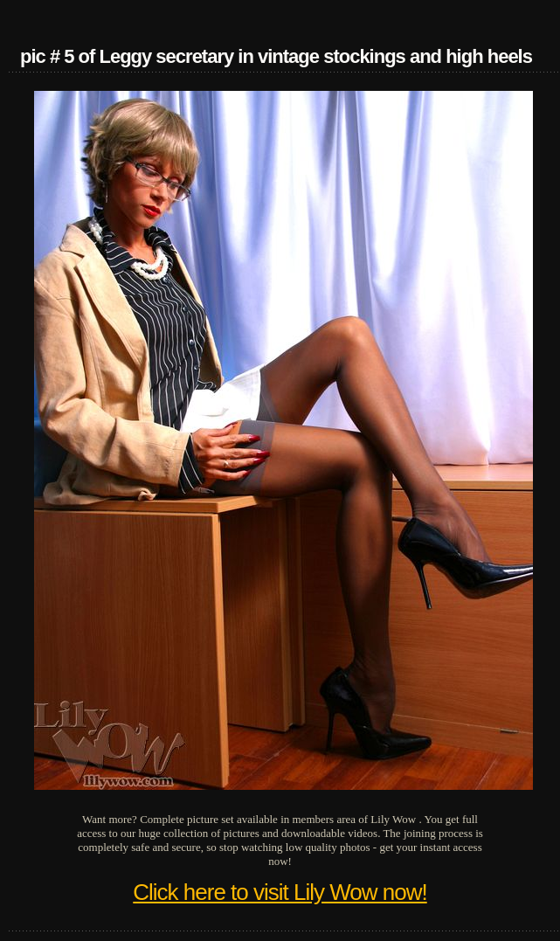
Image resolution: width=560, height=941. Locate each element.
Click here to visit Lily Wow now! (280, 892)
